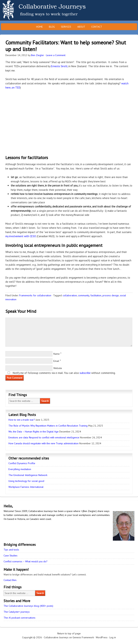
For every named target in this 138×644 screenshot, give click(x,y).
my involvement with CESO (21, 236)
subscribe (85, 373)
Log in (113, 637)
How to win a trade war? (22, 420)
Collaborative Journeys (31, 10)
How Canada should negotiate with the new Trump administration (43, 443)
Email (56, 361)
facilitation (96, 295)
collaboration (70, 295)
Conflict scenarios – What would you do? (26, 561)
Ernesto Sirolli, (59, 66)
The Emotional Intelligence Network (28, 475)
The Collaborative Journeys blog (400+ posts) (28, 606)
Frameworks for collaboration (35, 295)
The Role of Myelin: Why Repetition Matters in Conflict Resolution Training (48, 426)
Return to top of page (69, 633)
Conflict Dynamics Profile (22, 463)
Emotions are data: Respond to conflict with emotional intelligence (44, 437)
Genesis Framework (83, 637)
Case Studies (11, 556)
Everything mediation (20, 469)
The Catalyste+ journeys (17, 612)
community (84, 295)
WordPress (102, 637)
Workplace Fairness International (26, 487)
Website (58, 368)
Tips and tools (11, 550)
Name (57, 354)
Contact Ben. (10, 580)
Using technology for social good (26, 481)
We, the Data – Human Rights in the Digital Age (34, 432)
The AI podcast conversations (19, 618)
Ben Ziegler (38, 55)
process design (111, 295)
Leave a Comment (56, 55)
